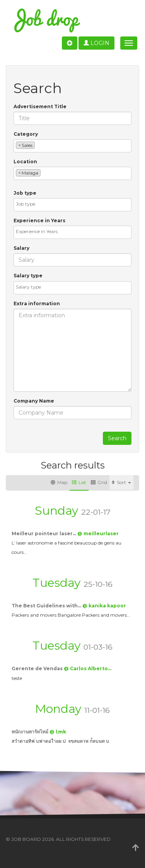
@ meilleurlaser (98, 533)
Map (59, 482)
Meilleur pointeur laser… (44, 533)
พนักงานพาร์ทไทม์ (31, 732)
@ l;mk (58, 732)
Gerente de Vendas (38, 668)
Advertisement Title (40, 106)
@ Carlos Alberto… (88, 668)
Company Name (34, 401)
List (79, 482)
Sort (121, 482)
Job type (25, 193)
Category (26, 134)
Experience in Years (39, 220)
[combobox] (72, 146)
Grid (99, 482)
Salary (21, 248)
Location (25, 162)
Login (96, 43)
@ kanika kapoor (104, 606)
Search (117, 438)
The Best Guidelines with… (47, 606)
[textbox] (38, 145)
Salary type (28, 276)
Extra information (37, 303)
